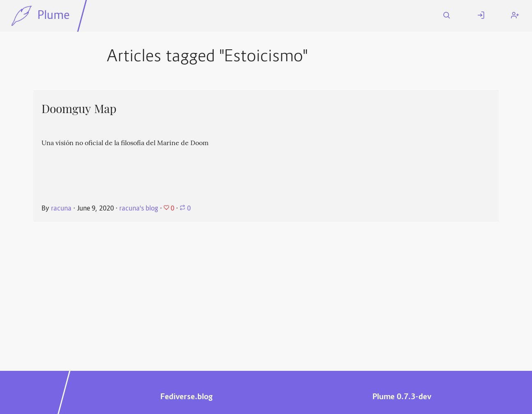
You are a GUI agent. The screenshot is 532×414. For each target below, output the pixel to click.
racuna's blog (139, 209)
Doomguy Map (79, 109)
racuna (61, 209)
